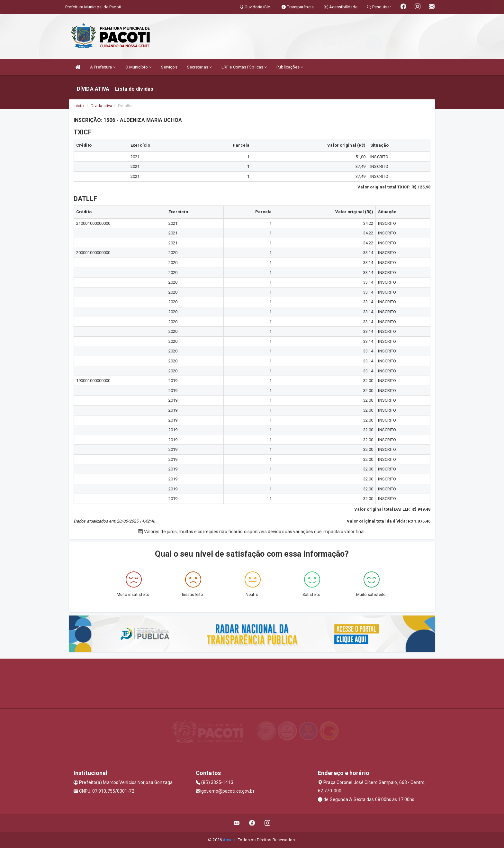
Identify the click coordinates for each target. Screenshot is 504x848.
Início (79, 106)
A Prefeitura (103, 67)
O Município (138, 67)
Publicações (290, 67)
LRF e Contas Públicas (244, 67)
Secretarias (199, 67)
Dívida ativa (101, 106)
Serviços (169, 67)
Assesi (229, 840)
